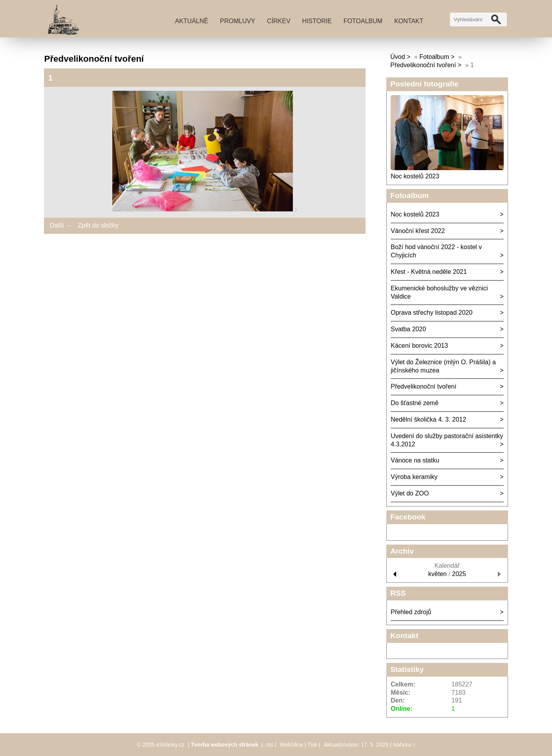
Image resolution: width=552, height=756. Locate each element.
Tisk (312, 745)
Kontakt (409, 21)
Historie (317, 21)
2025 (459, 574)
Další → (61, 225)
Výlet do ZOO (410, 493)
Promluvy (238, 21)
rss (270, 745)
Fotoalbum (363, 21)
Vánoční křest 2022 (418, 231)
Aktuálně (192, 21)
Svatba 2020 (408, 329)
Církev (279, 21)
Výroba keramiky (414, 477)
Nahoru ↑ (404, 745)
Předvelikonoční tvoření (423, 65)
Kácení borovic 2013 (419, 346)
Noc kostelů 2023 (415, 176)
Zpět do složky (98, 225)
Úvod (398, 57)
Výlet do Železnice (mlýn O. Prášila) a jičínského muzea (443, 366)
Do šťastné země (415, 403)
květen (438, 574)
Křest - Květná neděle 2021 (429, 272)
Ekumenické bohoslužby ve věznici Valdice (439, 292)
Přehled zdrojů (411, 612)
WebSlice (292, 745)
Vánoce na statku (415, 460)
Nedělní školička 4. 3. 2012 (428, 419)
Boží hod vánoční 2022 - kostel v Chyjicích (436, 251)
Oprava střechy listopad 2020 (431, 313)
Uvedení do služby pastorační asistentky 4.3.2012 (447, 440)
